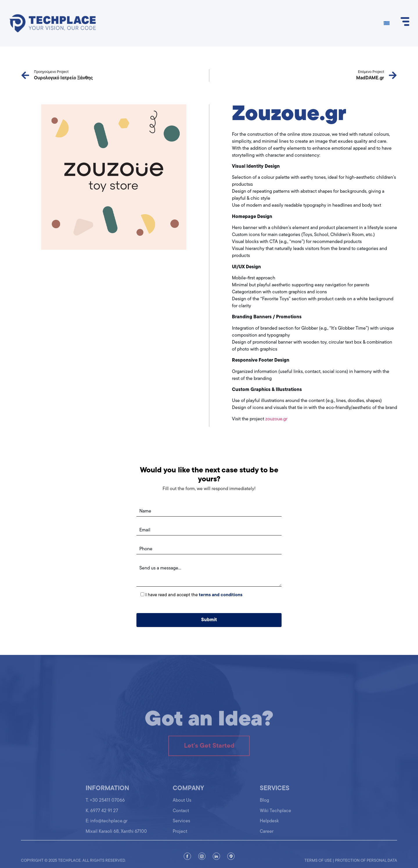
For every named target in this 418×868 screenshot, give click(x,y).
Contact (181, 814)
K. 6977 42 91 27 (102, 814)
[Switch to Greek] (387, 23)
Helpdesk (269, 824)
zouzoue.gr (276, 419)
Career (267, 835)
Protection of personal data (366, 863)
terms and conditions (221, 595)
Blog (264, 804)
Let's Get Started (209, 752)
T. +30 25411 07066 (105, 804)
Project (180, 835)
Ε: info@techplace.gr (107, 824)
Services (181, 824)
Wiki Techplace (275, 814)
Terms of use (318, 863)
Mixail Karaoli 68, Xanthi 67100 (116, 835)
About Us (182, 804)
